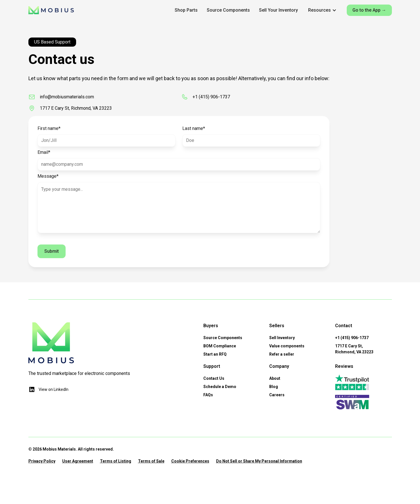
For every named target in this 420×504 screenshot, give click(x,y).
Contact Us (214, 378)
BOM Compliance (220, 346)
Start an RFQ (215, 354)
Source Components (228, 10)
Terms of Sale (151, 461)
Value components (287, 346)
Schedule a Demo (220, 387)
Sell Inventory (282, 338)
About (275, 378)
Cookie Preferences (190, 461)
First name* (49, 131)
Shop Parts (186, 10)
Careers (277, 395)
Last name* (194, 131)
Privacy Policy (42, 461)
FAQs (208, 395)
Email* (44, 155)
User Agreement (78, 461)
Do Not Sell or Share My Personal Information (259, 461)
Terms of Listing (116, 461)
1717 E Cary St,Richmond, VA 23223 (354, 349)
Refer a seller (282, 354)
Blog (274, 387)
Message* (48, 179)
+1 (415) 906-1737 (352, 338)
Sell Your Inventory (278, 10)
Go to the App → (369, 10)
